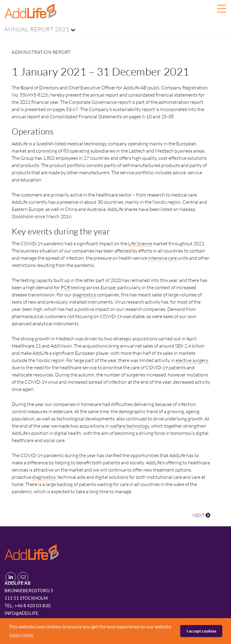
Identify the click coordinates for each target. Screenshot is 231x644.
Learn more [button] (21, 635)
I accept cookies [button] (201, 631)
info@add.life (22, 613)
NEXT (201, 515)
